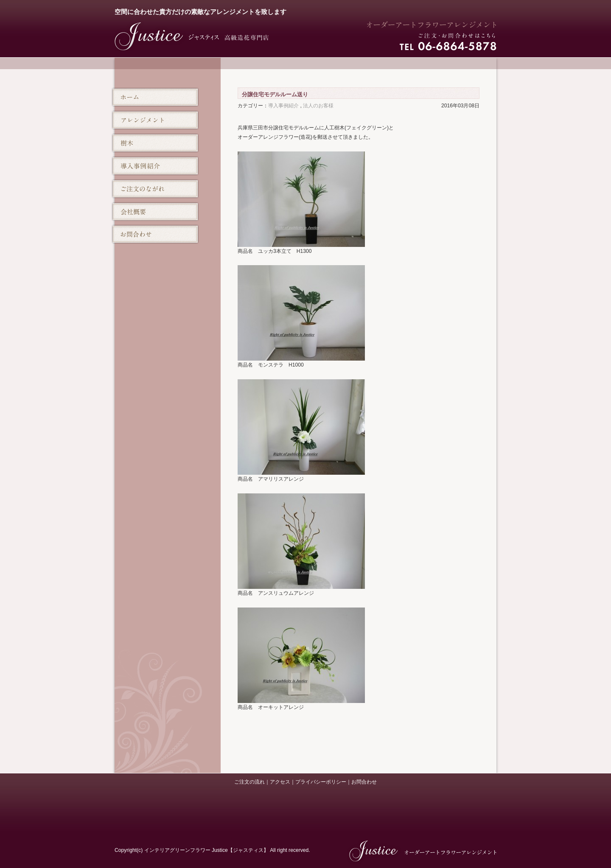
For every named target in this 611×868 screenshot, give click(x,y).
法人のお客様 (318, 106)
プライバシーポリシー (321, 782)
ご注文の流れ (249, 782)
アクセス (280, 782)
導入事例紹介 (283, 106)
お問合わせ (364, 782)
